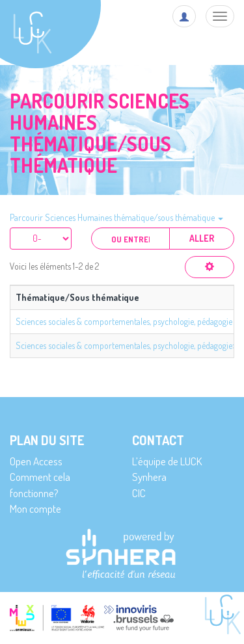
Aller (202, 238)
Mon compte (35, 509)
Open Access (36, 461)
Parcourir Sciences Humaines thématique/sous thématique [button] (116, 217)
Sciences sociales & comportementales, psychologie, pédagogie (124, 321)
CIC (139, 493)
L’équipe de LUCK (167, 461)
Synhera (149, 477)
